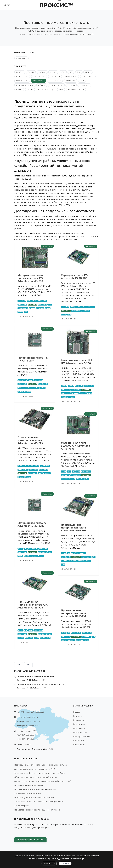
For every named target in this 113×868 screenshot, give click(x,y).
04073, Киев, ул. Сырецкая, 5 (31, 712)
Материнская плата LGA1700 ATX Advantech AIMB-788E (75, 446)
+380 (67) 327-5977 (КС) (28, 717)
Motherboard (56, 85)
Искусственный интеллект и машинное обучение (37, 810)
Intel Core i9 (55, 81)
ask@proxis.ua (24, 744)
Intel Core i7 (38, 81)
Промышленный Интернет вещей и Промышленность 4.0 (41, 765)
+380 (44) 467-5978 (26, 739)
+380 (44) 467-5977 (27, 731)
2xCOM (20, 72)
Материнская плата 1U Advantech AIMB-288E (32, 524)
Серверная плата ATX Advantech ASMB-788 (75, 277)
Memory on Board (25, 85)
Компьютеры (79, 724)
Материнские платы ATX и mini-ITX (79, 34)
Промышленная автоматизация (29, 785)
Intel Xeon (70, 81)
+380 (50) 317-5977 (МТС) (28, 721)
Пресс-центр (79, 745)
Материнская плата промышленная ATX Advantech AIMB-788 (30, 278)
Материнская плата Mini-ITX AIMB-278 (33, 359)
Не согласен (49, 864)
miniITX (42, 85)
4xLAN (53, 72)
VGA (61, 89)
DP (71, 72)
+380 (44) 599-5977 (26, 735)
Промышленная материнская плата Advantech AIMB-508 (74, 528)
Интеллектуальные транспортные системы (34, 798)
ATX (63, 72)
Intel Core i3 (88, 76)
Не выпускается (76, 89)
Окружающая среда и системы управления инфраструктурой (43, 781)
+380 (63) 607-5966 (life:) (28, 726)
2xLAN (31, 72)
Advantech (21, 58)
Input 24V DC (39, 76)
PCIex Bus (84, 85)
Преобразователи (81, 737)
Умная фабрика (21, 806)
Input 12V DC (22, 76)
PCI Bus (71, 85)
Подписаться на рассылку (30, 840)
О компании (79, 720)
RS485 (30, 89)
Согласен (65, 864)
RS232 (19, 89)
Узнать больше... (27, 316)
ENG (19, 665)
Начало (22, 34)
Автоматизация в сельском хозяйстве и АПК (35, 769)
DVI (79, 72)
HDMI (88, 72)
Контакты (77, 716)
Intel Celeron (71, 76)
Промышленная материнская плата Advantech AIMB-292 (74, 613)
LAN (82, 81)
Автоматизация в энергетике (28, 794)
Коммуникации (80, 732)
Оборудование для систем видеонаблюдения (36, 777)
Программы (78, 741)
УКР (28, 665)
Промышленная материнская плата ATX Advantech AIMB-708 (33, 605)
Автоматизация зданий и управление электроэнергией (40, 802)
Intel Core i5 (22, 81)
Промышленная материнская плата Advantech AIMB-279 (30, 440)
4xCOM (42, 72)
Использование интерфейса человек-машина (35, 789)
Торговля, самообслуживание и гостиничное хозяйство (40, 773)
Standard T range (46, 89)
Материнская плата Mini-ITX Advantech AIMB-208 (77, 362)
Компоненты (55, 34)
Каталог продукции (37, 34)
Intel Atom (55, 76)
